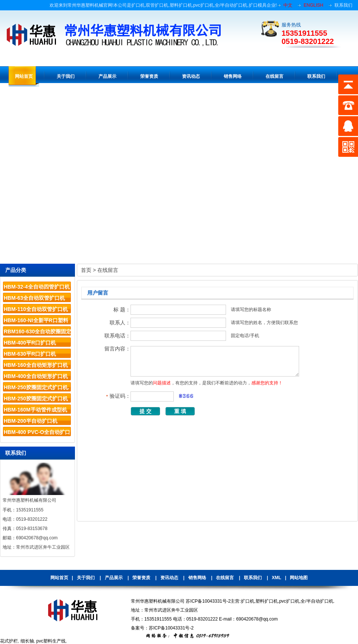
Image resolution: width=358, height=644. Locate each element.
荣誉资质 (141, 578)
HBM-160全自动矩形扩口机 (36, 365)
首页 (86, 270)
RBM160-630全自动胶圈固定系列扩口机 (37, 333)
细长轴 (27, 641)
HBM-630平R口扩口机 (30, 354)
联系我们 (343, 5)
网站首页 (59, 578)
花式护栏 (9, 641)
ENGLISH (313, 5)
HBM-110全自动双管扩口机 (36, 309)
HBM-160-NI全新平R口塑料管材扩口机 (36, 322)
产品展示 (114, 578)
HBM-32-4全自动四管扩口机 (37, 287)
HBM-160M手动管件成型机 (35, 410)
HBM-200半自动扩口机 (31, 421)
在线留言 (108, 270)
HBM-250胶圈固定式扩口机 (36, 399)
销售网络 (197, 578)
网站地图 (299, 578)
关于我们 (86, 578)
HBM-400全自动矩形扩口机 (36, 376)
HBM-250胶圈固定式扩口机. (37, 387)
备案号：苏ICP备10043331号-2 (162, 628)
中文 (288, 5)
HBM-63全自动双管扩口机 (34, 298)
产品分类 (16, 270)
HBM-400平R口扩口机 (30, 343)
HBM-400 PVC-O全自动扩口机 (37, 433)
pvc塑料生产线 (51, 641)
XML (277, 578)
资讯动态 (169, 578)
